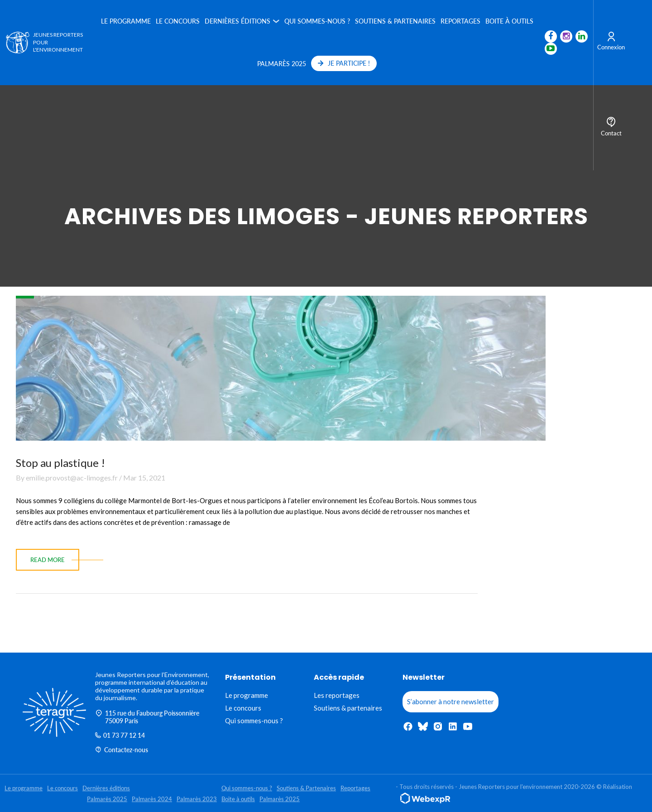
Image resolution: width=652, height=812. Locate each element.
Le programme (125, 21)
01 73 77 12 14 (120, 735)
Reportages (459, 21)
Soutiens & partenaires (348, 708)
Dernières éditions (236, 21)
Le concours (176, 21)
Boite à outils (508, 21)
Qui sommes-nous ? (316, 21)
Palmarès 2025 (280, 64)
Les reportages (337, 695)
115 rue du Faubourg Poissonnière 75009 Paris (147, 717)
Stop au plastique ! (60, 463)
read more (48, 560)
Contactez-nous (122, 750)
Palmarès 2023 (197, 799)
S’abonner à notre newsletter (451, 701)
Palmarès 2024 (152, 799)
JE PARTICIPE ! (343, 63)
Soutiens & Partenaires (394, 21)
